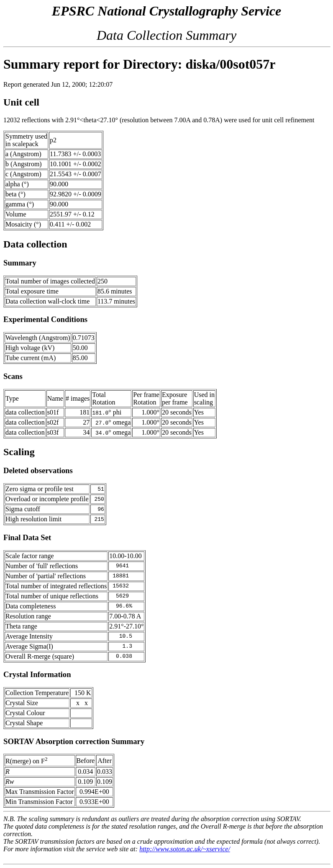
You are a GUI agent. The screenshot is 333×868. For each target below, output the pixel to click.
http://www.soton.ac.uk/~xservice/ (185, 849)
